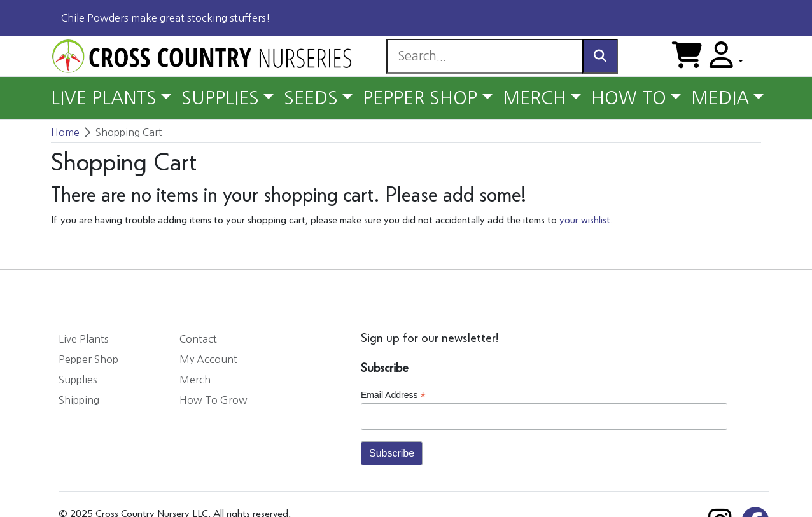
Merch (195, 380)
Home (65, 132)
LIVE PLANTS (104, 98)
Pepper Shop (88, 359)
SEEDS (311, 98)
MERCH (535, 98)
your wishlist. (586, 221)
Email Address (393, 395)
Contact (198, 339)
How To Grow (213, 400)
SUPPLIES (220, 98)
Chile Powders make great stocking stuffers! (166, 18)
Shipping (79, 400)
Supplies (78, 380)
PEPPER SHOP (420, 98)
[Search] (485, 56)
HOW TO (629, 98)
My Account (208, 359)
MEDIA (720, 98)
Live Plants (84, 339)
